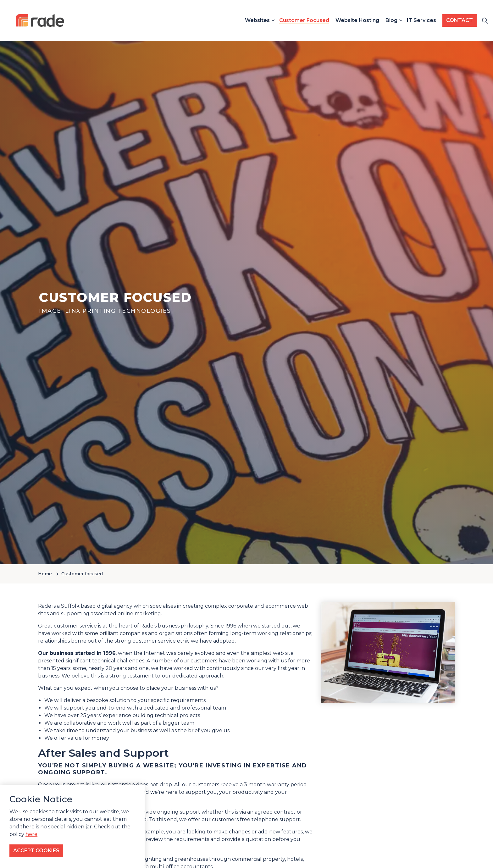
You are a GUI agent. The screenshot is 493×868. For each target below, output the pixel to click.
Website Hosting (357, 20)
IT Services (421, 20)
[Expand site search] (485, 20)
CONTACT (460, 20)
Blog (391, 20)
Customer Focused (304, 20)
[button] (388, 653)
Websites (257, 20)
